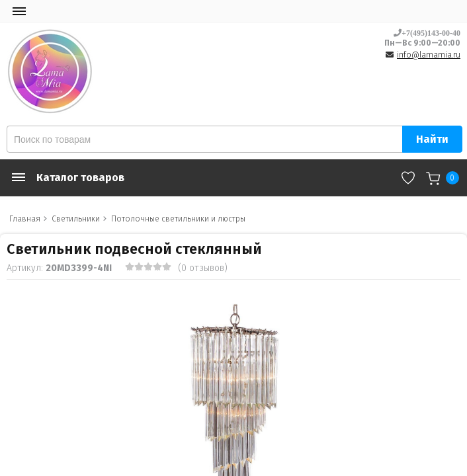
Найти (432, 139)
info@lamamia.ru (429, 55)
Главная (25, 219)
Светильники (76, 219)
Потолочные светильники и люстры (178, 219)
